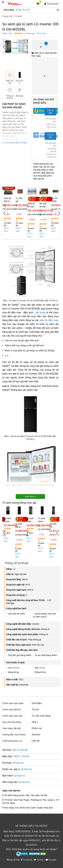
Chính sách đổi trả (11, 709)
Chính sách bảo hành (13, 703)
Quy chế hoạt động (12, 722)
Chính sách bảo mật (12, 716)
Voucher (36, 735)
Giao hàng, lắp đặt (11, 728)
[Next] (26, 47)
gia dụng (40, 312)
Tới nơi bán (50, 112)
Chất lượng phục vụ (12, 741)
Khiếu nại (37, 728)
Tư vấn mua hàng (41, 716)
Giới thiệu (37, 703)
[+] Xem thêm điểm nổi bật (14, 143)
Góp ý (35, 722)
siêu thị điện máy (49, 320)
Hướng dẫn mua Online (14, 735)
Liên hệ (36, 741)
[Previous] (4, 47)
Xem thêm (30, 496)
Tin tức (35, 709)
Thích (5, 33)
